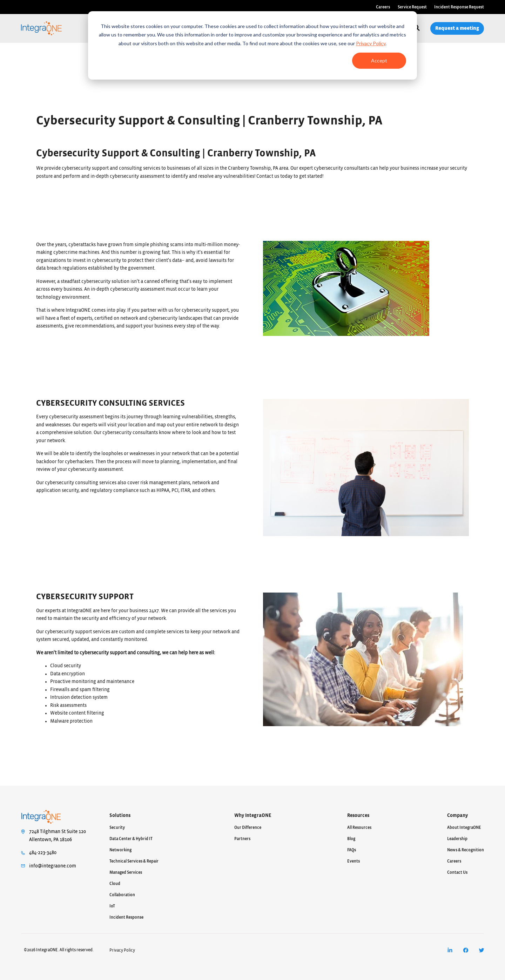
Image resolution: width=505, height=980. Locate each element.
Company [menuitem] (457, 816)
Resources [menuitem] (358, 816)
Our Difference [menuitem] (248, 827)
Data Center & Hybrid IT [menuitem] (131, 839)
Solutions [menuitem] (120, 816)
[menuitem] (450, 950)
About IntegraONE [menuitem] (464, 827)
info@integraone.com (53, 866)
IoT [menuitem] (112, 906)
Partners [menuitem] (242, 839)
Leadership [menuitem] (457, 839)
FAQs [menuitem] (352, 850)
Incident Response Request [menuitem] (459, 7)
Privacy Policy (371, 43)
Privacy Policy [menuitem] (122, 950)
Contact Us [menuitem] (457, 872)
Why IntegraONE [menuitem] (253, 816)
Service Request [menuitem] (412, 7)
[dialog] (252, 45)
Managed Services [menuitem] (126, 872)
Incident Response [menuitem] (126, 917)
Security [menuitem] (117, 827)
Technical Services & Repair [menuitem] (134, 861)
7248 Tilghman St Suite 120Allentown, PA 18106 (58, 836)
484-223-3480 (43, 853)
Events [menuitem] (353, 861)
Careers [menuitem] (383, 7)
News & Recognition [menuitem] (466, 850)
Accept (379, 60)
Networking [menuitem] (120, 850)
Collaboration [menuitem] (122, 895)
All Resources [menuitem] (359, 827)
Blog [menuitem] (351, 839)
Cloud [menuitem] (115, 884)
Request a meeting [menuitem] (457, 28)
